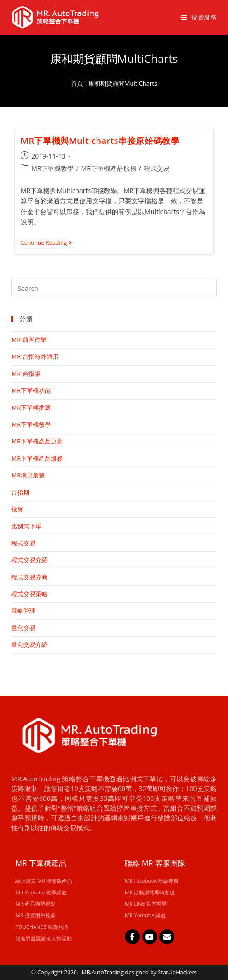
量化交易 (23, 628)
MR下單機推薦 (31, 408)
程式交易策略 (29, 594)
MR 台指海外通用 (35, 356)
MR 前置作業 (29, 340)
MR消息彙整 (28, 475)
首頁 (77, 83)
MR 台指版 (26, 374)
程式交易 (157, 168)
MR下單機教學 (52, 168)
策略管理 (23, 611)
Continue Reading (46, 243)
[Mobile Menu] (196, 17)
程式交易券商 (29, 577)
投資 (17, 509)
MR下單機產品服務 (109, 168)
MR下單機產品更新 (37, 441)
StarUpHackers (177, 972)
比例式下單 (26, 526)
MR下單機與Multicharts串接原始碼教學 (100, 141)
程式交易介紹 (29, 560)
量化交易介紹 (29, 644)
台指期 (20, 492)
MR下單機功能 (31, 390)
